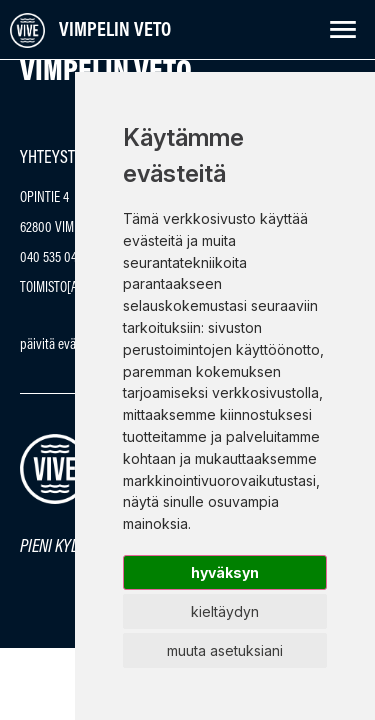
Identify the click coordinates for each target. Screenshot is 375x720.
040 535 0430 (55, 258)
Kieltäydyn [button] (225, 611)
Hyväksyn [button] (225, 572)
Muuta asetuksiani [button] (225, 650)
